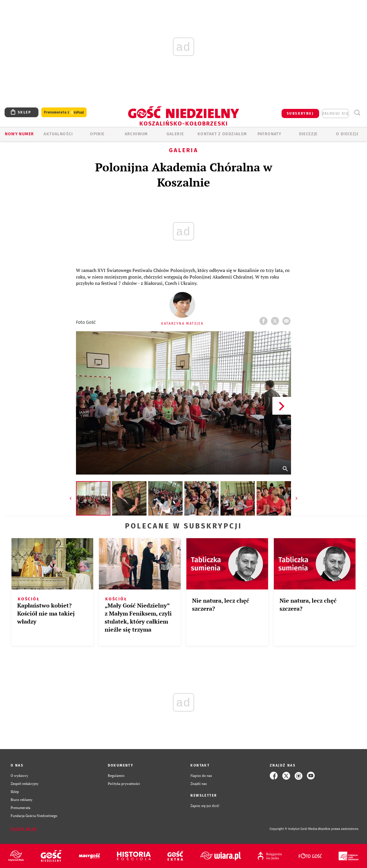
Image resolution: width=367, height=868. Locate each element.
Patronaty (270, 134)
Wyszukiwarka (357, 113)
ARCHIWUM (136, 134)
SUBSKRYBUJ (300, 113)
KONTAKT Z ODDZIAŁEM (222, 134)
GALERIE (175, 134)
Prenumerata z (64, 112)
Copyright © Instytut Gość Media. (294, 829)
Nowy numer (19, 134)
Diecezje (308, 134)
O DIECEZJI (347, 134)
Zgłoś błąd (24, 829)
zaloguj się (335, 113)
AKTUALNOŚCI (58, 134)
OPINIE (97, 134)
